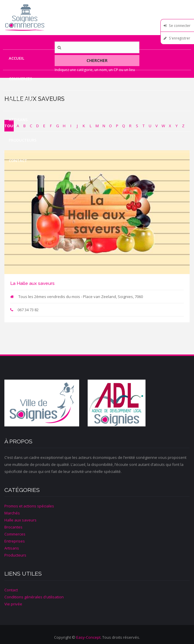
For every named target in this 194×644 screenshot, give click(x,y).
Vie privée (13, 604)
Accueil (17, 58)
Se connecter (180, 25)
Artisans (18, 120)
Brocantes (13, 527)
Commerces (20, 79)
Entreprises (21, 99)
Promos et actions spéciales (29, 506)
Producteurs (23, 140)
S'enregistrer (180, 38)
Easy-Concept (88, 637)
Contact (18, 161)
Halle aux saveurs (20, 520)
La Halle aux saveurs (32, 283)
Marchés (12, 513)
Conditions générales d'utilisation (34, 597)
